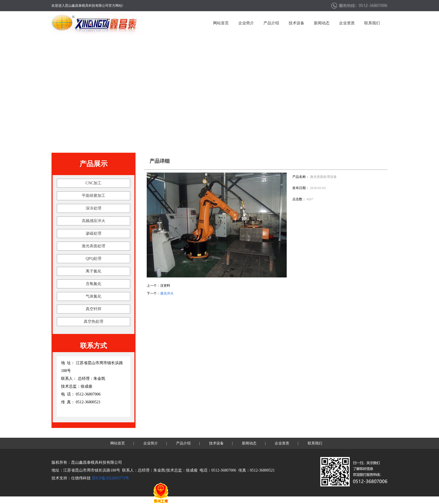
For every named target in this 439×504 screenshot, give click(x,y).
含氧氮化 (94, 284)
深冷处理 (94, 208)
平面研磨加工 (94, 196)
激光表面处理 (94, 246)
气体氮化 (94, 296)
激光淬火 (167, 293)
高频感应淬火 (94, 221)
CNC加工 (94, 183)
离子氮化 (94, 271)
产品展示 (94, 164)
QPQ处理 (94, 259)
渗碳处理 (94, 233)
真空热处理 (94, 322)
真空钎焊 (94, 309)
